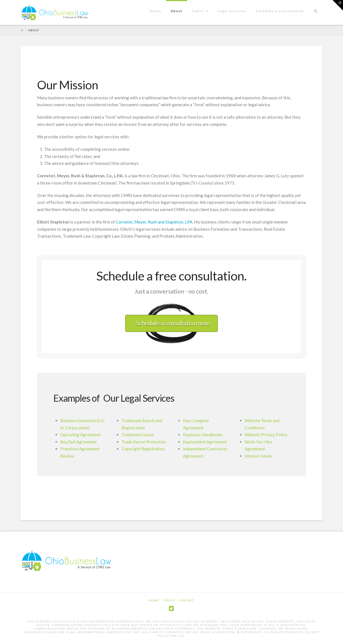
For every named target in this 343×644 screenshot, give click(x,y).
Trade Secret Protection (144, 442)
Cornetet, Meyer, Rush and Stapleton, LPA (154, 222)
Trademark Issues (138, 435)
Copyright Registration (143, 449)
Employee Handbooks (203, 435)
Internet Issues (258, 456)
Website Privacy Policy (266, 435)
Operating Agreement (80, 435)
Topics (169, 600)
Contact (186, 600)
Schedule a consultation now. (173, 323)
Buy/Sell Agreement (78, 442)
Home (154, 600)
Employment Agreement (205, 442)
